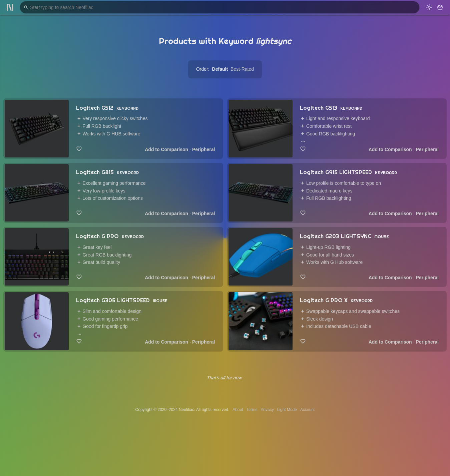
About (238, 410)
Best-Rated (242, 69)
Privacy (267, 410)
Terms (252, 410)
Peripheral (203, 149)
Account (307, 410)
